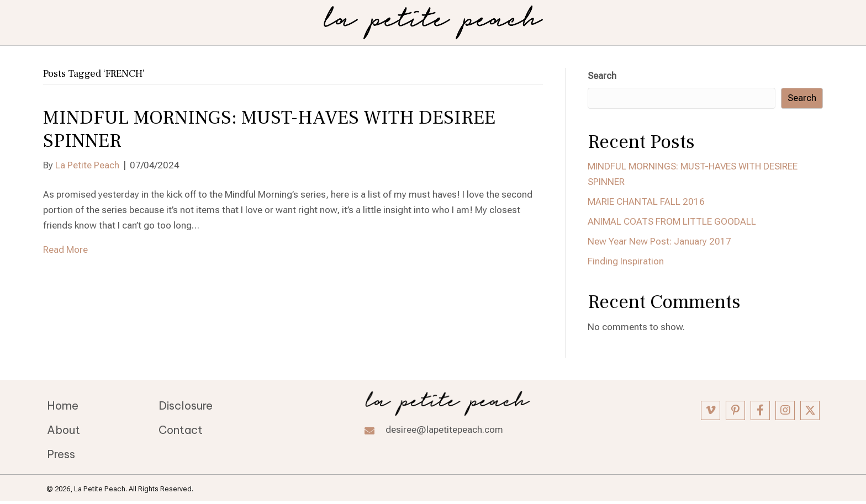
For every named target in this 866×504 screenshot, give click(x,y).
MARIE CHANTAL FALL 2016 (646, 201)
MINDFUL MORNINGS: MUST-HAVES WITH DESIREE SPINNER (269, 129)
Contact (181, 430)
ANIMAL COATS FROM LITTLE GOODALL (672, 221)
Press (61, 454)
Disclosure (186, 405)
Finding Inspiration (626, 261)
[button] (711, 410)
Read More (65, 250)
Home (63, 405)
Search (602, 76)
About (64, 430)
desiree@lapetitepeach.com (444, 429)
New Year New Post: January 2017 (659, 241)
